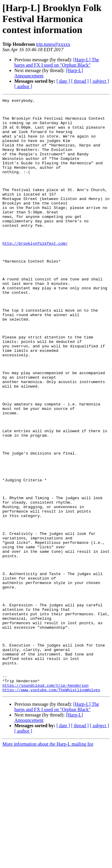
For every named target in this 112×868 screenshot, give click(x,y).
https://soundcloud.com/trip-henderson (46, 803)
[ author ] (23, 86)
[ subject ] (99, 81)
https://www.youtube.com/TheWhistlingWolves (51, 808)
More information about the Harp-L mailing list (48, 863)
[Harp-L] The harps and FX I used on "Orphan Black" (57, 62)
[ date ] (63, 81)
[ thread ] (80, 81)
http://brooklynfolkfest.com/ (35, 273)
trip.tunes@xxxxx (53, 44)
